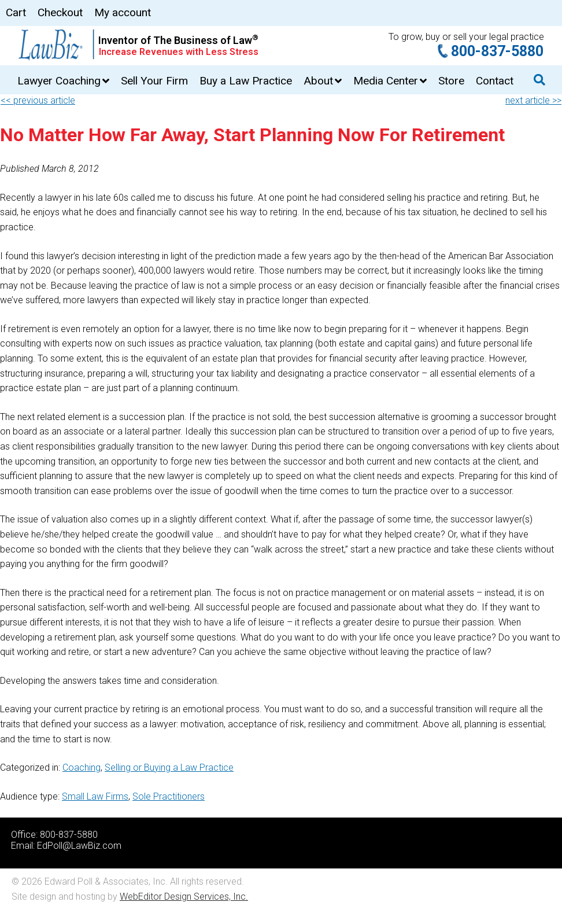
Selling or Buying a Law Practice (169, 767)
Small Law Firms (95, 796)
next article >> (533, 100)
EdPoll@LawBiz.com (79, 846)
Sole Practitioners (169, 796)
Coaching (82, 767)
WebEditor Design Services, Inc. (184, 897)
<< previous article (38, 100)
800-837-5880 (497, 51)
